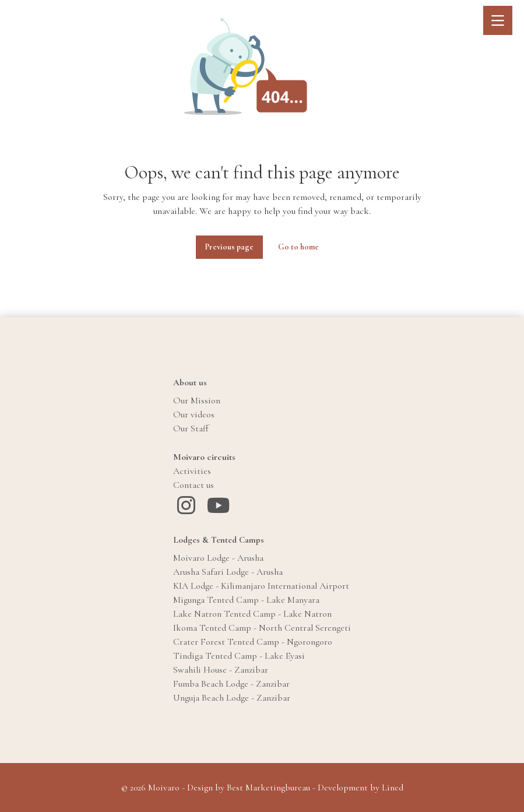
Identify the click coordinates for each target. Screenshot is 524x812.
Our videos (194, 414)
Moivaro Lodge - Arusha (218, 558)
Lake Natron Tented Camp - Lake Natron (252, 614)
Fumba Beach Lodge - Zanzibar (231, 684)
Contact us (194, 485)
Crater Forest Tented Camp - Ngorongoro (253, 642)
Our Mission (197, 400)
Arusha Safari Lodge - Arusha (228, 572)
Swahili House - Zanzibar (221, 670)
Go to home (298, 247)
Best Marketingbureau (268, 788)
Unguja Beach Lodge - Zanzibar (232, 698)
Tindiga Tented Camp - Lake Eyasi (239, 656)
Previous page (229, 247)
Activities (192, 471)
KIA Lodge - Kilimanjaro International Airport (261, 586)
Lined (393, 788)
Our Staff (191, 428)
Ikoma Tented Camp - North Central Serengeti (262, 628)
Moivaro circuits (204, 457)
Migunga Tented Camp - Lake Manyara (246, 600)
